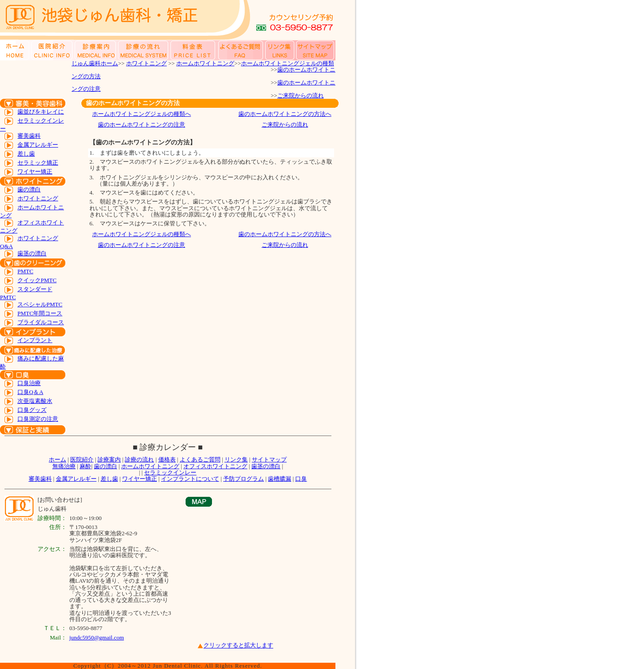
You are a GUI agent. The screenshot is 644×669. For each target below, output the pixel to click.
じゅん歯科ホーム (95, 63)
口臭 (301, 479)
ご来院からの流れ (301, 95)
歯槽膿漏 (280, 479)
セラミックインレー (170, 472)
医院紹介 (82, 459)
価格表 (167, 459)
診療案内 (109, 459)
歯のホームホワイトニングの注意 (142, 125)
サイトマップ (269, 459)
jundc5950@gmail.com (97, 637)
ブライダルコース (41, 322)
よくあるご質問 (200, 459)
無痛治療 (64, 466)
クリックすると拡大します (238, 646)
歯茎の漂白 (32, 253)
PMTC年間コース (40, 313)
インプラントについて (190, 479)
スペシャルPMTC (40, 304)
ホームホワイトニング (205, 63)
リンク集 (236, 459)
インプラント (35, 340)
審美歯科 (29, 136)
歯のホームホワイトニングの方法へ (285, 114)
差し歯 (26, 154)
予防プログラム (244, 479)
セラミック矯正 (38, 163)
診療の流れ (139, 459)
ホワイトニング (146, 63)
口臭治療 (29, 383)
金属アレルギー (38, 145)
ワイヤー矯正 (35, 171)
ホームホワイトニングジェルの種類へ (142, 114)
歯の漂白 (29, 189)
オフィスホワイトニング (215, 466)
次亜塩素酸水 (35, 401)
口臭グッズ (32, 410)
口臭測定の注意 (38, 419)
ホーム (57, 459)
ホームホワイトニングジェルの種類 (288, 63)
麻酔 (85, 466)
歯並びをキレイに (41, 112)
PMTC (25, 271)
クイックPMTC (37, 280)
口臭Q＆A (30, 392)
